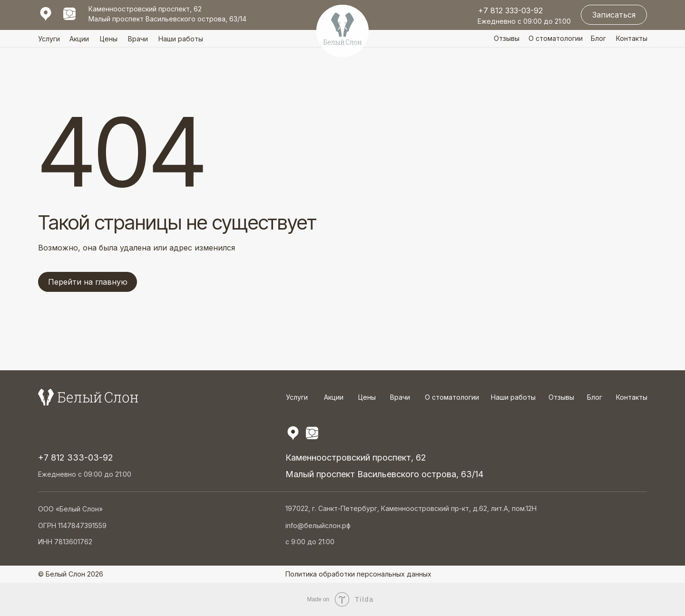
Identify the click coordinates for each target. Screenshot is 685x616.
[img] (69, 14)
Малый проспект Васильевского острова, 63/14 (167, 19)
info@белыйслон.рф (318, 525)
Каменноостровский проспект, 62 (145, 9)
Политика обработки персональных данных (358, 574)
